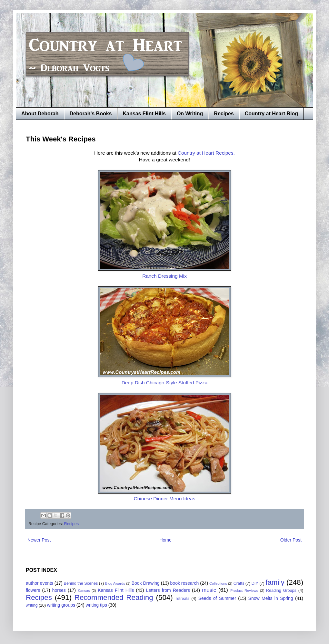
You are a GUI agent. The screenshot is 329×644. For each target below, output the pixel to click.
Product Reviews (244, 591)
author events (40, 583)
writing (32, 605)
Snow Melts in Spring (271, 598)
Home (165, 540)
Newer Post (39, 540)
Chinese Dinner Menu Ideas (165, 499)
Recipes (224, 114)
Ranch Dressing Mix (164, 276)
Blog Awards (115, 583)
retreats (183, 599)
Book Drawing (146, 583)
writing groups (61, 605)
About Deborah (40, 114)
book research (185, 583)
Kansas (84, 591)
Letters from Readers (168, 590)
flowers (33, 590)
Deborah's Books (91, 114)
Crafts (239, 583)
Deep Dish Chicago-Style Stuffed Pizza (165, 383)
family (275, 582)
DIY (255, 583)
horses (59, 590)
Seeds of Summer (217, 598)
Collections (218, 583)
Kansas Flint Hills (144, 114)
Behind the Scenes (81, 583)
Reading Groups (281, 591)
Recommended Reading (114, 597)
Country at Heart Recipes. (206, 153)
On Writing (190, 114)
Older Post (291, 540)
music (209, 590)
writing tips (96, 605)
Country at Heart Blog (271, 114)
